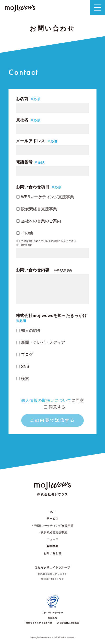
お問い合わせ (53, 553)
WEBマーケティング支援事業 (54, 526)
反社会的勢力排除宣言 (68, 623)
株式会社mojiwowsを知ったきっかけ (51, 316)
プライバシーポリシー (52, 613)
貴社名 (22, 120)
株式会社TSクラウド (52, 579)
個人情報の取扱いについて (46, 400)
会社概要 (52, 546)
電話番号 (24, 162)
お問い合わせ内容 (44, 270)
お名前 (22, 99)
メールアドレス (31, 141)
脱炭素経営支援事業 (54, 532)
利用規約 (52, 618)
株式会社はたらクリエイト (52, 574)
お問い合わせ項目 (33, 187)
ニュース (52, 539)
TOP (53, 512)
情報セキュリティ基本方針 (39, 623)
